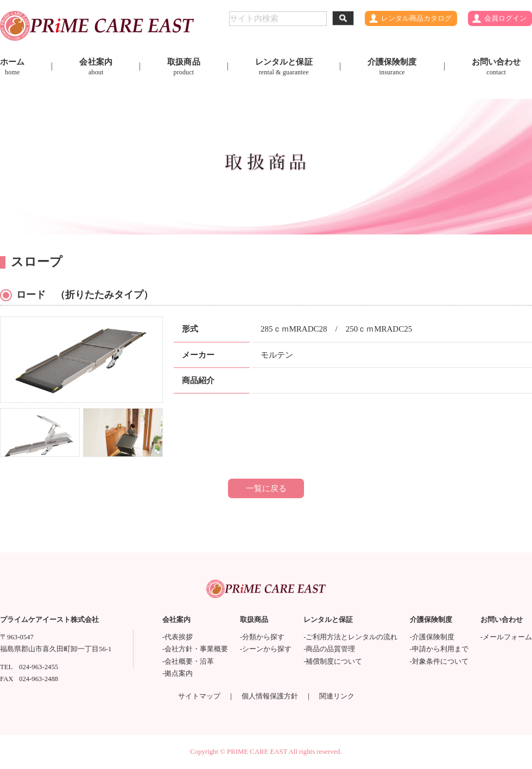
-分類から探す (262, 637)
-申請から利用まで (439, 649)
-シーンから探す (266, 649)
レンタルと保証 (284, 67)
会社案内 (96, 67)
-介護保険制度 (432, 637)
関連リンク (337, 696)
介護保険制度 (392, 67)
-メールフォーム (506, 637)
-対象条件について (439, 662)
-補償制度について (333, 662)
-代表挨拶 (178, 637)
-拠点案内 (178, 673)
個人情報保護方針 (270, 696)
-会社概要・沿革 (188, 662)
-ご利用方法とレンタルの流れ (350, 637)
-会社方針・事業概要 (195, 649)
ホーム (12, 67)
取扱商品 (184, 67)
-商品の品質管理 (329, 649)
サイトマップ (199, 696)
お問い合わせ (496, 67)
